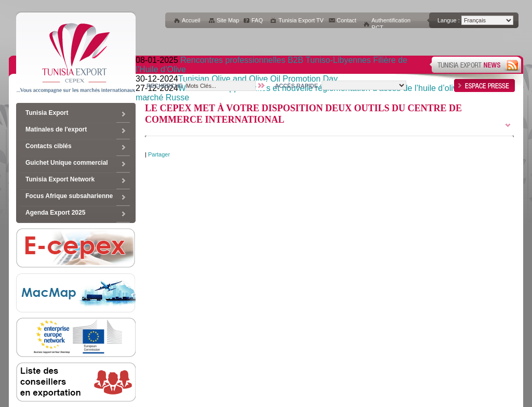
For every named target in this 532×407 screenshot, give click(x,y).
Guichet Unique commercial (67, 163)
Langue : (449, 20)
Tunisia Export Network (60, 179)
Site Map (228, 20)
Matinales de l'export (56, 129)
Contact (347, 20)
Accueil (191, 20)
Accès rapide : (298, 86)
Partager (159, 154)
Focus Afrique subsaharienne (69, 196)
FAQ (257, 20)
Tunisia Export (47, 113)
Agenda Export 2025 (55, 213)
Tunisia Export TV (301, 20)
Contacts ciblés (49, 146)
